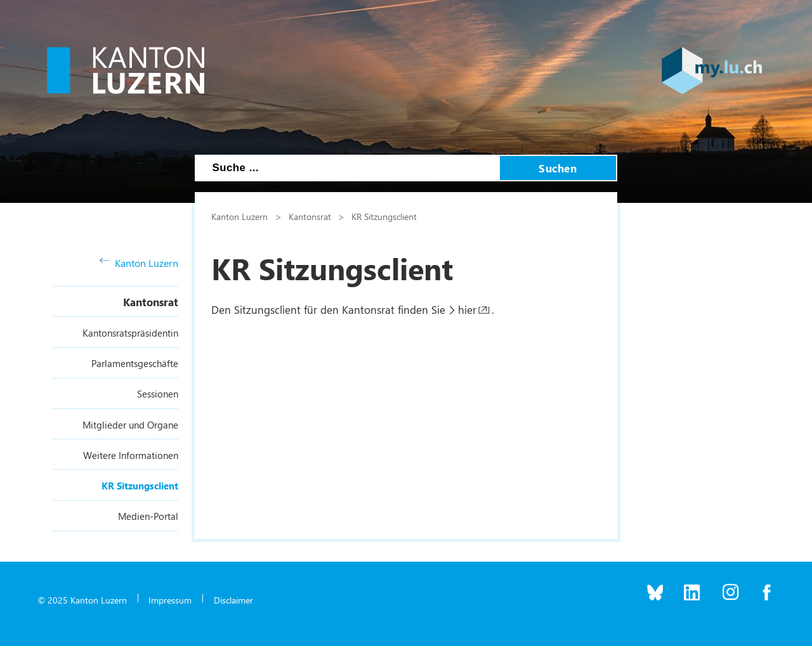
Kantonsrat (151, 302)
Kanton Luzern (139, 263)
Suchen (558, 168)
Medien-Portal (148, 516)
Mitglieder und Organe (130, 425)
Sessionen (158, 394)
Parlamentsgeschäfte (135, 363)
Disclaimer (233, 600)
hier (467, 309)
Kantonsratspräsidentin (130, 333)
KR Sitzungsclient (140, 486)
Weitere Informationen (131, 455)
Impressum (170, 600)
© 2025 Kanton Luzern (82, 600)
